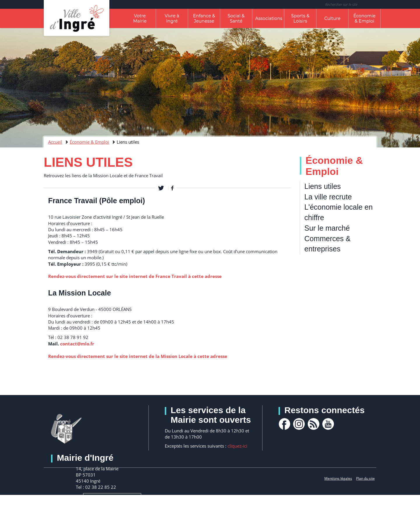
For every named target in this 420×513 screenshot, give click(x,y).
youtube (328, 424)
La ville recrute (328, 197)
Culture (332, 18)
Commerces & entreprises (328, 244)
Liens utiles (323, 186)
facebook (284, 424)
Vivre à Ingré (172, 18)
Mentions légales (338, 478)
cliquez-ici (237, 446)
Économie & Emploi (364, 18)
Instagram (299, 424)
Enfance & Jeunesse (204, 18)
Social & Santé (236, 18)
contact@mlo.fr (77, 344)
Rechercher (373, 4)
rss (314, 424)
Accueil (55, 142)
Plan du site (365, 478)
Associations (269, 18)
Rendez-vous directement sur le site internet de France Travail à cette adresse (135, 276)
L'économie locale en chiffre (339, 212)
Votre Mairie (140, 18)
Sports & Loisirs (300, 18)
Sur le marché (327, 228)
